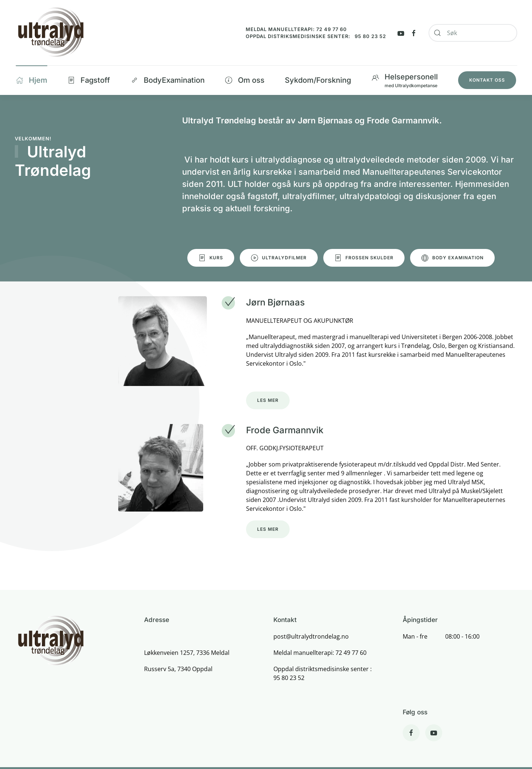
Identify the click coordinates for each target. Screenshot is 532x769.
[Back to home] (50, 33)
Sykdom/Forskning (318, 80)
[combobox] (473, 33)
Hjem (32, 80)
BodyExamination (168, 80)
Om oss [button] (245, 80)
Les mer (268, 400)
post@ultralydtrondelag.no (311, 636)
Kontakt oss (487, 80)
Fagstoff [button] (89, 80)
